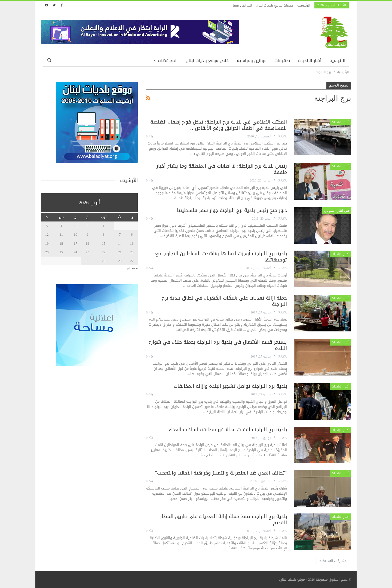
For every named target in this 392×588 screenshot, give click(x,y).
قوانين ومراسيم (252, 61)
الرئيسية (304, 5)
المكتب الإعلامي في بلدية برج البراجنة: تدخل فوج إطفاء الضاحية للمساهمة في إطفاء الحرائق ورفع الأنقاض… (219, 125)
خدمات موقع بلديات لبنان (275, 5)
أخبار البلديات (310, 61)
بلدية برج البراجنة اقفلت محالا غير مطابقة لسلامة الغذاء (228, 430)
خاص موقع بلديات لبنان (207, 61)
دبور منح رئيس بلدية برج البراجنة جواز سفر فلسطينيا (232, 210)
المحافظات (168, 61)
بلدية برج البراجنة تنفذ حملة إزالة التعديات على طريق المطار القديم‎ (223, 520)
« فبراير (132, 268)
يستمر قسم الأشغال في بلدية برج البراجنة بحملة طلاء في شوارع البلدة (218, 345)
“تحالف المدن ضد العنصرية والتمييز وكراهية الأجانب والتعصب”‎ (221, 473)
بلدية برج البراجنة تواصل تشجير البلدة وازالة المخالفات (230, 386)
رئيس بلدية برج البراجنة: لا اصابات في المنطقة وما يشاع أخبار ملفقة (222, 169)
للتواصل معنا (242, 5)
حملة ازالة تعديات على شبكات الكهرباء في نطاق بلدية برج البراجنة (224, 301)
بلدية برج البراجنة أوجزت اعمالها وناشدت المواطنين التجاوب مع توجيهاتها (221, 257)
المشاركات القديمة (334, 561)
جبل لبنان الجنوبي (337, 211)
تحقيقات (282, 61)
